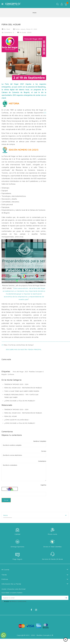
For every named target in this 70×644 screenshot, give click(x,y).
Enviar (6, 500)
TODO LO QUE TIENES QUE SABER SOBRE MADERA (22, 391)
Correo (44, 451)
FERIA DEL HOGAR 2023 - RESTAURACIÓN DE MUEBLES (23, 388)
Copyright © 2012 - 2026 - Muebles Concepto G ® (35, 635)
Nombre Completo (40, 441)
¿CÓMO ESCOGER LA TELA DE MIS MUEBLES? (20, 401)
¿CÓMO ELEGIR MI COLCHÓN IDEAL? (17, 420)
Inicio (5, 515)
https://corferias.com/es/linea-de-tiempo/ (19, 345)
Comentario (42, 461)
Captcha (43, 485)
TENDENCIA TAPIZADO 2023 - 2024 (16, 384)
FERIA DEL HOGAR (11, 416)
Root (8, 29)
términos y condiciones (18, 601)
